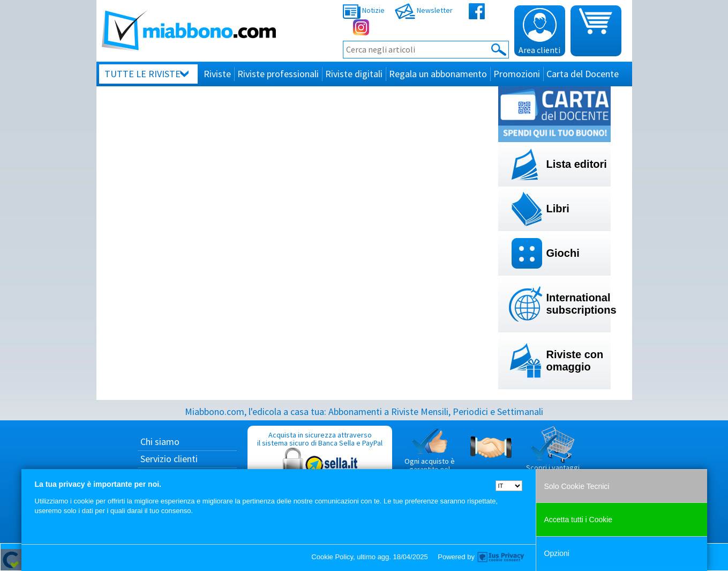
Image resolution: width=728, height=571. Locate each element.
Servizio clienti (169, 459)
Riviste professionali (278, 74)
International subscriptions (579, 304)
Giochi (563, 253)
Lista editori (577, 164)
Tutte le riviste (142, 74)
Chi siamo (160, 442)
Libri (558, 209)
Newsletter (424, 10)
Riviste (217, 74)
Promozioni (517, 74)
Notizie (364, 10)
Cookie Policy (332, 557)
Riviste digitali (354, 74)
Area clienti (539, 32)
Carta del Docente (583, 74)
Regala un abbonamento (438, 74)
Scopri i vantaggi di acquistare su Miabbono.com (553, 457)
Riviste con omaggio (575, 361)
